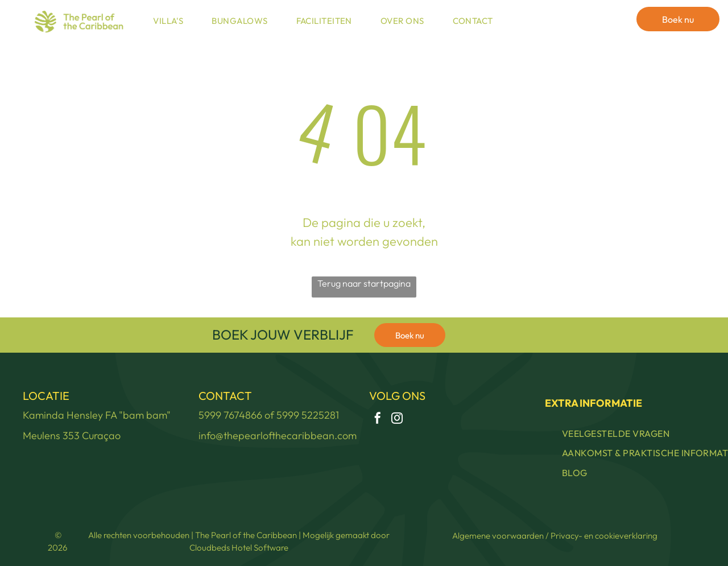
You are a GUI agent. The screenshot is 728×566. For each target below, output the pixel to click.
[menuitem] (171, 21)
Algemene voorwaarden (498, 536)
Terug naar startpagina (364, 283)
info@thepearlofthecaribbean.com (278, 435)
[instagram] (397, 420)
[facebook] (378, 420)
